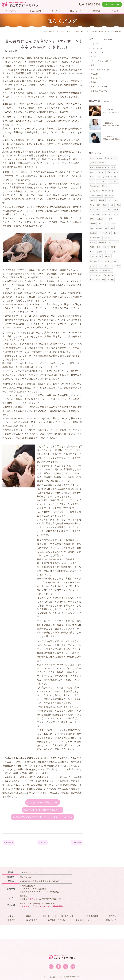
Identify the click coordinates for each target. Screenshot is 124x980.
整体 (106, 228)
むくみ (107, 224)
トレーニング (94, 261)
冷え (115, 233)
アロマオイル (96, 78)
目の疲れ (93, 233)
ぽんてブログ (32, 934)
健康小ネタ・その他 (99, 87)
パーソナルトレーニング (101, 61)
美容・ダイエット (98, 65)
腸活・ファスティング (100, 70)
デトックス (111, 252)
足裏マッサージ (113, 172)
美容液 (113, 247)
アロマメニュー (97, 52)
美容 (113, 167)
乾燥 (114, 224)
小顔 (112, 228)
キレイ (92, 205)
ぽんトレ (108, 256)
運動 (103, 280)
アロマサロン (114, 182)
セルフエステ (114, 242)
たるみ (99, 158)
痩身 (99, 205)
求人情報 (111, 280)
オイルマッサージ (96, 238)
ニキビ (92, 177)
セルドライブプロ (96, 256)
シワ (99, 177)
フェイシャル (96, 48)
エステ (93, 57)
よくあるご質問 (91, 930)
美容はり (93, 242)
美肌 (111, 219)
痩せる (105, 205)
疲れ (118, 205)
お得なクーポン (67, 930)
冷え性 (104, 214)
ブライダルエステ (109, 275)
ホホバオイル (109, 196)
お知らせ (94, 44)
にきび (92, 158)
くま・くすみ (112, 200)
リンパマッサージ (106, 270)
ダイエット (101, 252)
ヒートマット (114, 214)
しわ (112, 205)
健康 (91, 172)
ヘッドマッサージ (105, 233)
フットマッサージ (96, 196)
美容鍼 (92, 219)
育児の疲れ (105, 186)
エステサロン (94, 280)
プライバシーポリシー (85, 934)
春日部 (92, 247)
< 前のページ (11, 856)
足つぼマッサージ (111, 158)
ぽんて (105, 247)
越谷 (100, 224)
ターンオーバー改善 (110, 177)
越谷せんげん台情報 (99, 91)
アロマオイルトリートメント (99, 167)
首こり (92, 182)
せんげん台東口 (95, 210)
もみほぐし (108, 238)
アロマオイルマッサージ (111, 210)
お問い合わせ (111, 934)
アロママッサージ (108, 191)
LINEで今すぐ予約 (112, 4)
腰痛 (91, 228)
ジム (100, 266)
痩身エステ (94, 270)
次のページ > (74, 856)
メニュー (12, 930)
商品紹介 (94, 82)
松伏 (99, 247)
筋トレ (107, 266)
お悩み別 (94, 74)
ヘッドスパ (116, 266)
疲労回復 (99, 228)
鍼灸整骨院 (102, 242)
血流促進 (93, 224)
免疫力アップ (102, 219)
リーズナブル (94, 191)
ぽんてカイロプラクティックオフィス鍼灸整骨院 (41, 920)
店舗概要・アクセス (56, 934)
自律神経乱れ (94, 186)
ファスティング (95, 275)
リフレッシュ (100, 172)
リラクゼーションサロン (98, 163)
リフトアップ (102, 182)
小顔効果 (93, 200)
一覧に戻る (43, 856)
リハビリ (93, 266)
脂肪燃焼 (102, 200)
